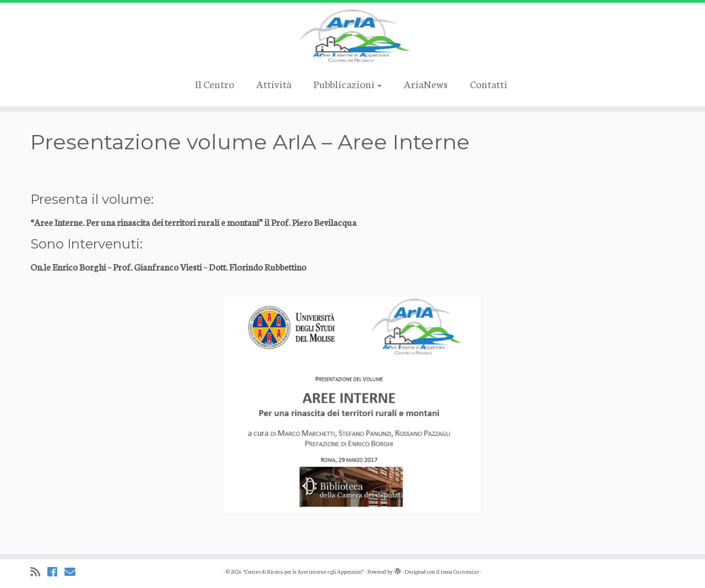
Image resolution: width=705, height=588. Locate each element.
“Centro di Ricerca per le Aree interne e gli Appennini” (303, 571)
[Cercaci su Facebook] (56, 572)
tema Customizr (460, 571)
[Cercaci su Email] (74, 572)
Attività (274, 83)
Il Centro (215, 83)
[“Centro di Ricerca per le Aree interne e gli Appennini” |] (352, 36)
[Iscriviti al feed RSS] (39, 572)
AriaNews (426, 83)
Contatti (489, 83)
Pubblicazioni (348, 83)
